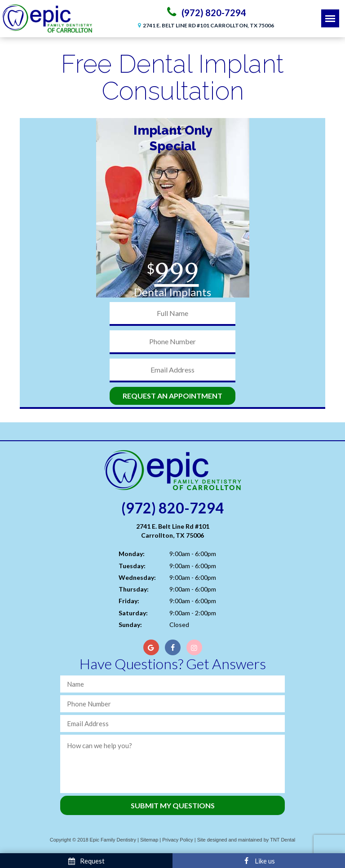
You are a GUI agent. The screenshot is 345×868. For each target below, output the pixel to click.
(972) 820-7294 (205, 12)
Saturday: (133, 613)
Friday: (129, 601)
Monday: (132, 554)
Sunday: (130, 625)
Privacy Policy (177, 840)
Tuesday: (132, 566)
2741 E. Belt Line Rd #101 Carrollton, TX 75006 (205, 25)
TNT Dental (283, 840)
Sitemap (149, 840)
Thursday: (134, 589)
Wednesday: (137, 577)
